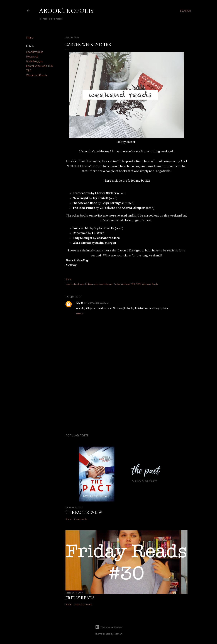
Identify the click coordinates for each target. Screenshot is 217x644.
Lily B (80, 303)
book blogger (35, 61)
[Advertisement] (126, 400)
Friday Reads (80, 598)
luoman (118, 634)
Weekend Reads (36, 75)
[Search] (186, 11)
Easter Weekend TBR (40, 66)
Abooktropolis (66, 11)
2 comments (81, 519)
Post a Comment (83, 604)
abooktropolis (35, 52)
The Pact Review (84, 512)
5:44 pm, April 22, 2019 (96, 303)
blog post (32, 57)
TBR (29, 71)
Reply (80, 313)
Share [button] (30, 38)
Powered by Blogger (109, 627)
